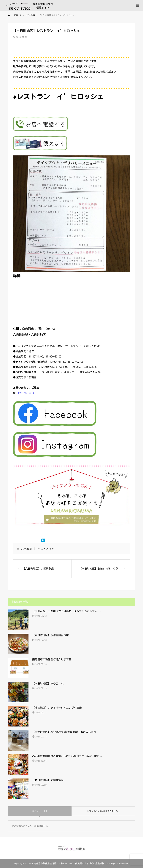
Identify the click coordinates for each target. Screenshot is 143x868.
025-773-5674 (26, 393)
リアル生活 (26, 549)
